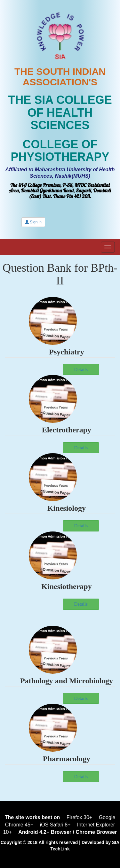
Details (81, 604)
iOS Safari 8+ (55, 825)
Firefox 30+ (79, 817)
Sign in (33, 222)
